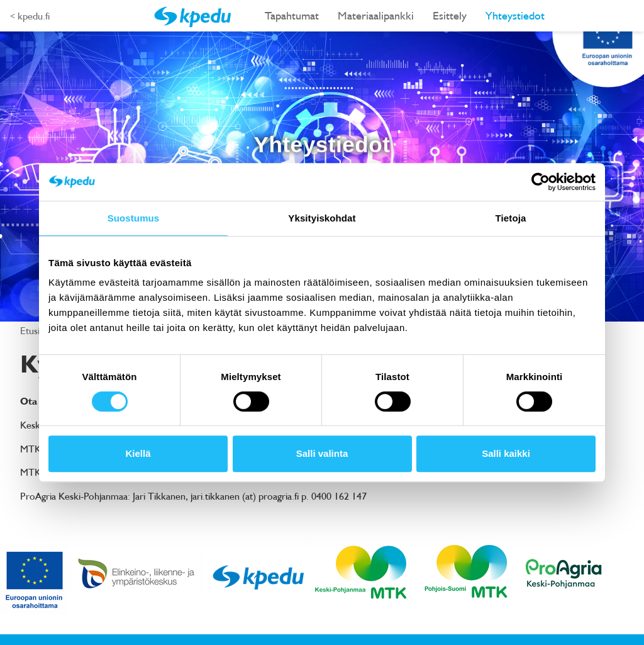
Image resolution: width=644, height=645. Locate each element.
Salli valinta (322, 453)
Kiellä (138, 453)
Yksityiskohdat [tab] (322, 218)
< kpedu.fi (30, 16)
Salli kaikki (506, 453)
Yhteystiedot (515, 15)
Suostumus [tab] (134, 218)
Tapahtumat (292, 15)
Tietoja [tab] (511, 218)
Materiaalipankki (376, 15)
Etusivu (36, 330)
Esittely (450, 15)
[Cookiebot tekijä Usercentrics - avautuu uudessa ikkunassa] (541, 182)
